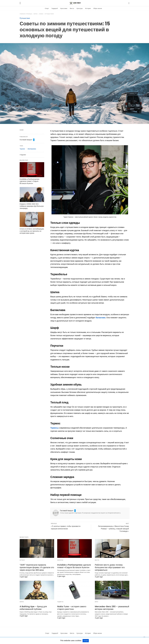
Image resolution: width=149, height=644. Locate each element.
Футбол (22, 560)
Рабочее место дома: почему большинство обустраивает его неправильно (110, 567)
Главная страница (26, 14)
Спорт (47, 8)
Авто (97, 602)
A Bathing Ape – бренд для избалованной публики (33, 608)
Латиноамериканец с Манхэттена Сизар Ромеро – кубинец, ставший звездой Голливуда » (113, 529)
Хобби (41, 14)
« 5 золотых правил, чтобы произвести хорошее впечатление (66, 527)
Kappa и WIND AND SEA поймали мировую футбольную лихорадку (32, 206)
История (88, 8)
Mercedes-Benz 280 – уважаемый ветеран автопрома (112, 608)
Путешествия (49, 14)
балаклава (101, 318)
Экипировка (32, 149)
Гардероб (55, 8)
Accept (86, 641)
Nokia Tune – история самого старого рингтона (72, 608)
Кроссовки (64, 8)
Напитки (60, 560)
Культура (80, 8)
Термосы (55, 428)
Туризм (22, 149)
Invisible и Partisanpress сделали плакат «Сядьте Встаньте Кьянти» (29, 181)
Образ (35, 14)
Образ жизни (98, 8)
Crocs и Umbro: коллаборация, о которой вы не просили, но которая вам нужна (32, 231)
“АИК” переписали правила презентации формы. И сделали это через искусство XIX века (37, 567)
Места (72, 8)
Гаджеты (60, 602)
